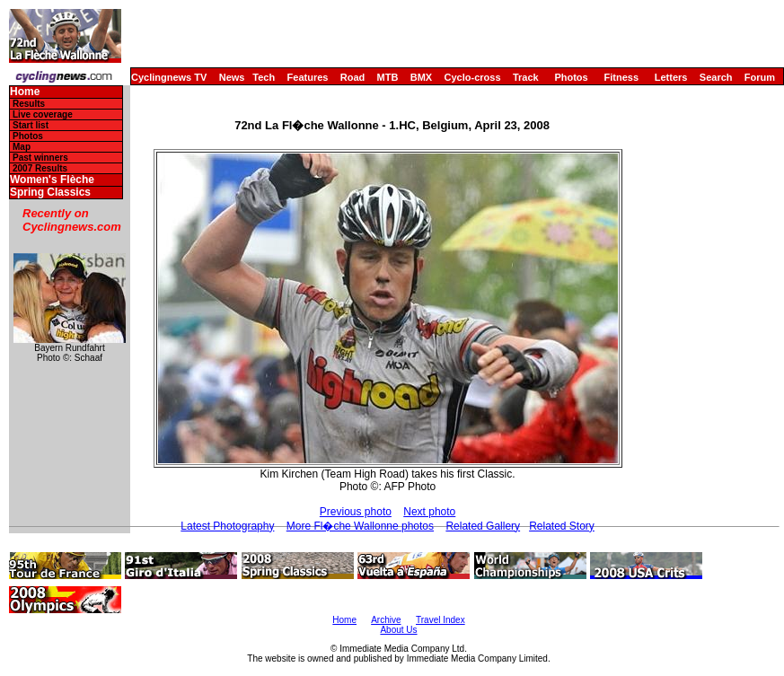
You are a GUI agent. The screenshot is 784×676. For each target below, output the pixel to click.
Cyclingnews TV (169, 77)
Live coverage (43, 114)
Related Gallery (483, 526)
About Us (398, 630)
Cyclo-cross (473, 77)
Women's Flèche (52, 180)
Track (526, 77)
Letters (671, 77)
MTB (388, 77)
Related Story (562, 526)
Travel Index (440, 620)
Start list (31, 125)
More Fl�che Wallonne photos (360, 526)
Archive (386, 620)
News (232, 77)
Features (308, 77)
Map (22, 147)
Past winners (40, 158)
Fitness (621, 77)
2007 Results (40, 168)
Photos (571, 77)
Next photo (429, 512)
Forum (760, 77)
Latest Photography (227, 526)
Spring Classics (50, 193)
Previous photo (356, 512)
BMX (421, 77)
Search (716, 77)
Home (25, 92)
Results (29, 104)
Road (353, 77)
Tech (264, 77)
